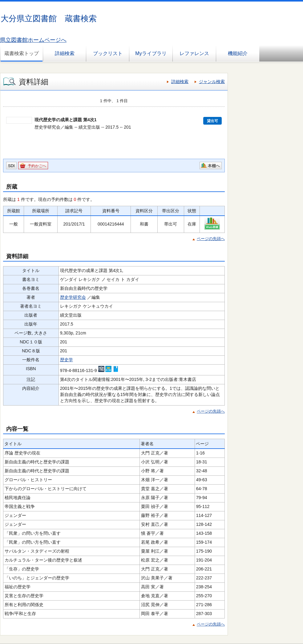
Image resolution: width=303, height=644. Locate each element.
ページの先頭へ (211, 239)
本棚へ (214, 166)
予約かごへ (37, 166)
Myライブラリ (151, 53)
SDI (11, 166)
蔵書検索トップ (22, 53)
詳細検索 (65, 53)
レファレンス (194, 53)
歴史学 (67, 360)
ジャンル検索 (212, 82)
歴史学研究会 (73, 297)
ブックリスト (108, 53)
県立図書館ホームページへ (33, 40)
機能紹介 (238, 53)
